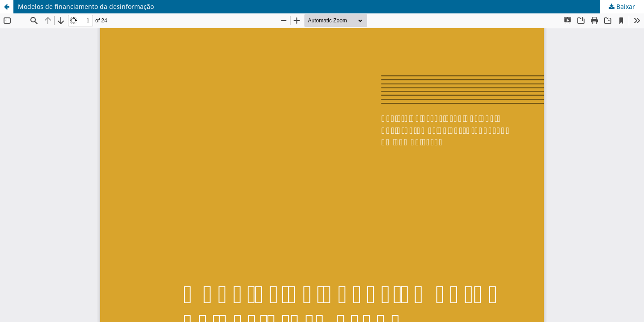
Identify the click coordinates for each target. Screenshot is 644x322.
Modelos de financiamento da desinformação (86, 6)
